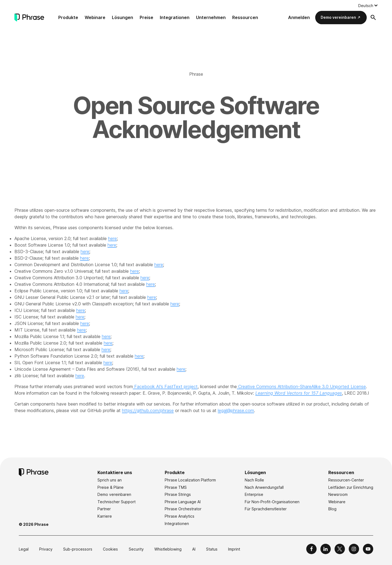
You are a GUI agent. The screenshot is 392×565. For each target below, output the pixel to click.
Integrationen (175, 17)
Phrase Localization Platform (190, 480)
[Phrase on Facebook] (311, 549)
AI (194, 549)
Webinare (95, 17)
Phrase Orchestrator (183, 509)
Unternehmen (211, 17)
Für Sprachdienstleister (266, 509)
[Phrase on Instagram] (354, 549)
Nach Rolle (254, 480)
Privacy (46, 549)
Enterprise (254, 494)
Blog (332, 509)
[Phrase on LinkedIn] (326, 549)
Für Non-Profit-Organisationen (272, 502)
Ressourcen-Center (346, 480)
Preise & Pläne (111, 487)
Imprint (234, 549)
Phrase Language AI (183, 502)
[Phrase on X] (340, 549)
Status (212, 549)
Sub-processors (78, 549)
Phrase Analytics (180, 516)
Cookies (110, 549)
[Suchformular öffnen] (373, 17)
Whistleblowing (168, 549)
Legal (24, 549)
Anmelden (299, 17)
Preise (146, 17)
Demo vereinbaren (338, 17)
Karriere (105, 516)
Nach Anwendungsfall (264, 487)
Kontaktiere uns (115, 472)
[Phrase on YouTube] (368, 549)
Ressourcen (245, 17)
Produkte (68, 17)
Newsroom (338, 494)
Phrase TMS (176, 487)
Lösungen (122, 17)
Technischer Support (117, 502)
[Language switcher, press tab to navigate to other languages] (368, 5)
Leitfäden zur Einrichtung (351, 487)
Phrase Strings (178, 494)
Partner (104, 509)
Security (136, 549)
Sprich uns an (110, 480)
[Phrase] (29, 18)
